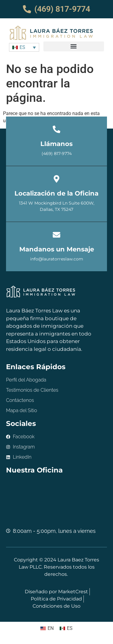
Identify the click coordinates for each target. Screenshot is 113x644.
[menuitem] (24, 47)
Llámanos (56, 144)
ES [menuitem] (22, 47)
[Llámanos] (56, 129)
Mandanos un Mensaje (57, 249)
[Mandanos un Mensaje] (56, 235)
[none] (24, 47)
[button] (74, 46)
